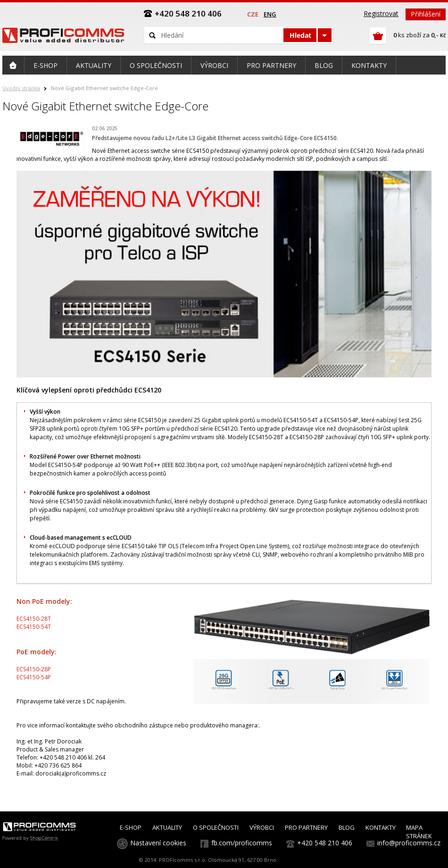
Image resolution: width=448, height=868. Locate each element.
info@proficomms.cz (409, 843)
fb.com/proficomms (242, 843)
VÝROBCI (262, 827)
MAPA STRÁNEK (419, 832)
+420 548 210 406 (325, 843)
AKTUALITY (167, 827)
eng (270, 14)
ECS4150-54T (34, 627)
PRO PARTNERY (306, 827)
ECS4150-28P (34, 669)
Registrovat (381, 13)
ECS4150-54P (34, 677)
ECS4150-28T (34, 619)
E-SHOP (131, 827)
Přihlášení (426, 14)
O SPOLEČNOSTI (216, 827)
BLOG (347, 827)
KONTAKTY (381, 827)
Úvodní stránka (21, 88)
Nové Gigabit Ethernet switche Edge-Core (104, 88)
